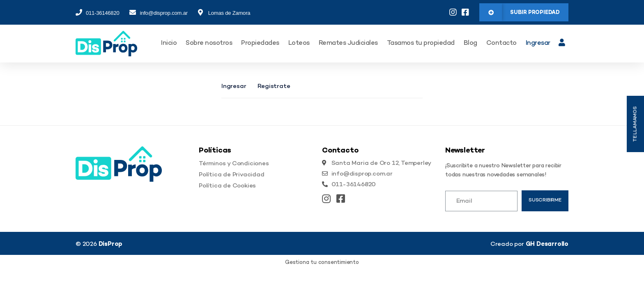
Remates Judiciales (348, 43)
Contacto (501, 43)
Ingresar (538, 43)
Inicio (169, 43)
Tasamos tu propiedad (421, 43)
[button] (524, 12)
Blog (470, 43)
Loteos (299, 43)
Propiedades (260, 43)
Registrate (274, 87)
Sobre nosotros (209, 43)
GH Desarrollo (547, 244)
